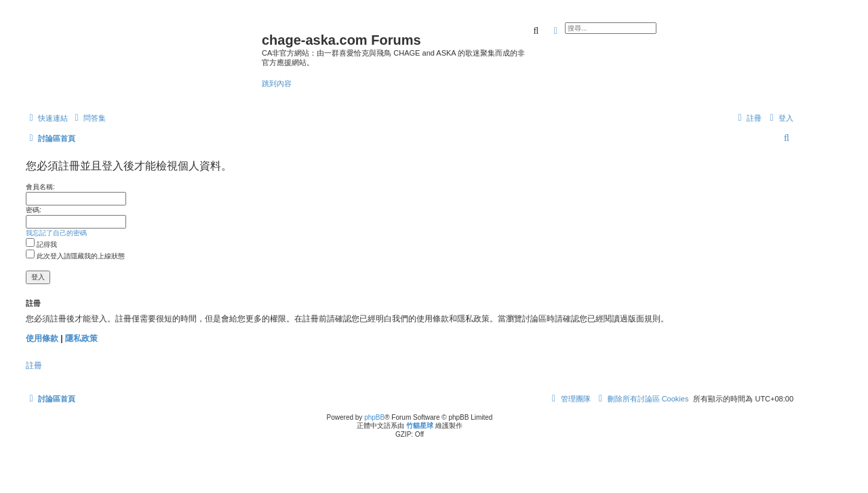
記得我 (41, 244)
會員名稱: (40, 187)
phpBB (374, 417)
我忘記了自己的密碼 (56, 233)
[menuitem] (88, 118)
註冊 (34, 366)
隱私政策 (81, 338)
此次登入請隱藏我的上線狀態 (75, 256)
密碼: (34, 210)
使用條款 (42, 338)
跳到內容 (277, 83)
